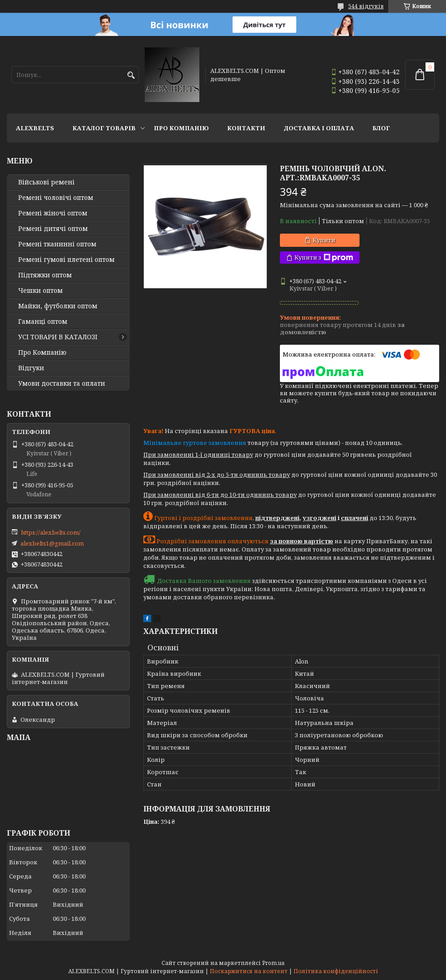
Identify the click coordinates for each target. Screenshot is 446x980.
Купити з (324, 258)
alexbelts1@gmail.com (52, 543)
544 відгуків (366, 6)
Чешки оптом (41, 291)
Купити (324, 240)
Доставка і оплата (319, 128)
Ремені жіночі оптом (53, 213)
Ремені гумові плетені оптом (66, 260)
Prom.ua (273, 963)
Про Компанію (181, 128)
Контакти (246, 128)
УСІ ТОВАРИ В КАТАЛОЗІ (58, 337)
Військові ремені (46, 182)
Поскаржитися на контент (249, 971)
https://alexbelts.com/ (51, 532)
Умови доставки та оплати (62, 383)
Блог (381, 128)
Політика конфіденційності (336, 971)
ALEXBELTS (35, 128)
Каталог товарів (104, 128)
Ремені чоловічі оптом (56, 198)
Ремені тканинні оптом (57, 244)
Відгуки (31, 368)
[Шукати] (131, 75)
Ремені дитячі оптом (53, 229)
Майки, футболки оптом (58, 306)
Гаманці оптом (43, 322)
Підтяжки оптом (45, 275)
